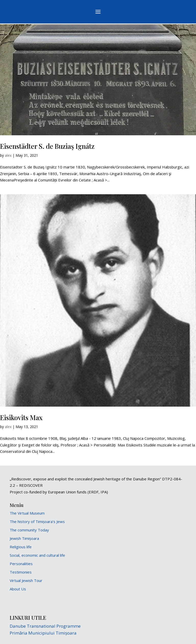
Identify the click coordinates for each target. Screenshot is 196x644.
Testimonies (21, 572)
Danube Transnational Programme (45, 626)
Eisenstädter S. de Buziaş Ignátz (47, 146)
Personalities (21, 564)
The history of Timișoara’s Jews (37, 521)
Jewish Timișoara (24, 538)
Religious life (21, 547)
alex (8, 155)
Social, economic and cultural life (37, 555)
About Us (18, 589)
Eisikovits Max (21, 417)
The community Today (29, 530)
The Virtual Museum (27, 513)
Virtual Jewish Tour (26, 580)
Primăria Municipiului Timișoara (43, 633)
